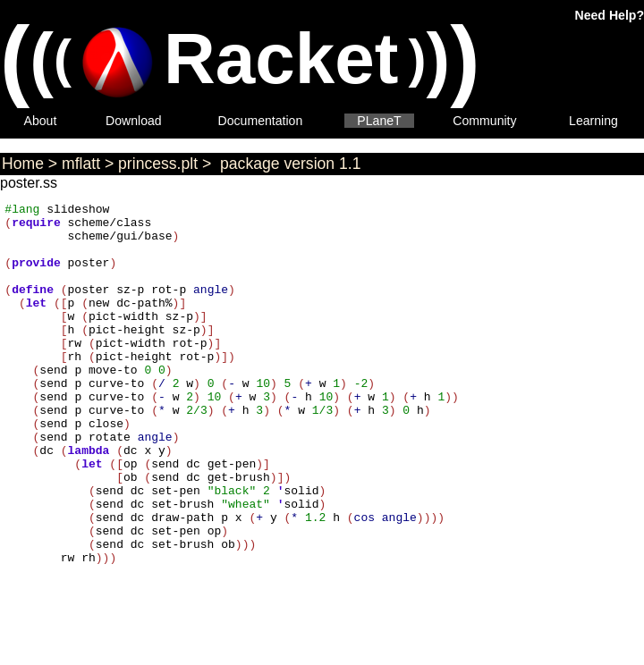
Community (484, 121)
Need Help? (610, 15)
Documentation (261, 121)
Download (134, 121)
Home (23, 164)
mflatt (81, 164)
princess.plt (158, 164)
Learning (593, 121)
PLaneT (379, 121)
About (41, 121)
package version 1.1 (288, 164)
